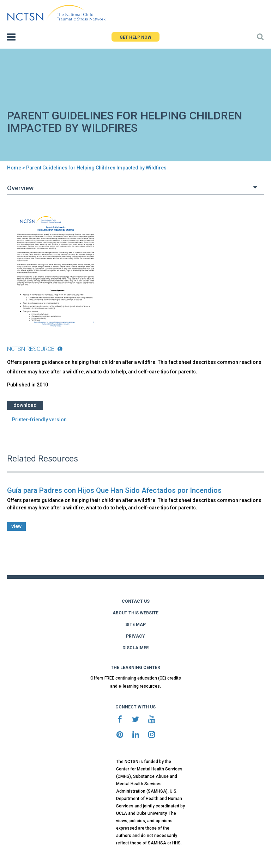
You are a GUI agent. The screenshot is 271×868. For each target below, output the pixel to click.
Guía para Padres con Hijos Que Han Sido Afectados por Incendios (114, 490)
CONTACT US (136, 601)
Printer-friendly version (39, 420)
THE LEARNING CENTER (135, 668)
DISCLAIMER (136, 648)
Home (14, 168)
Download (25, 405)
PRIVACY (135, 636)
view (16, 526)
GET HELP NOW (135, 37)
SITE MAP (135, 625)
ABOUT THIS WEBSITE (135, 613)
